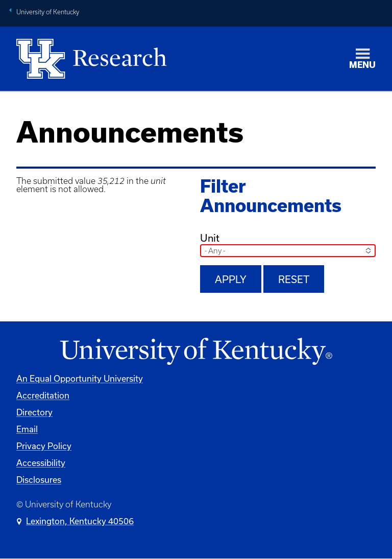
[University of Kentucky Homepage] (196, 352)
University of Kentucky (48, 12)
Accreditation (43, 395)
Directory (34, 412)
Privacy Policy (44, 446)
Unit (210, 238)
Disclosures (39, 480)
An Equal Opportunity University (80, 378)
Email (27, 429)
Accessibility (41, 463)
